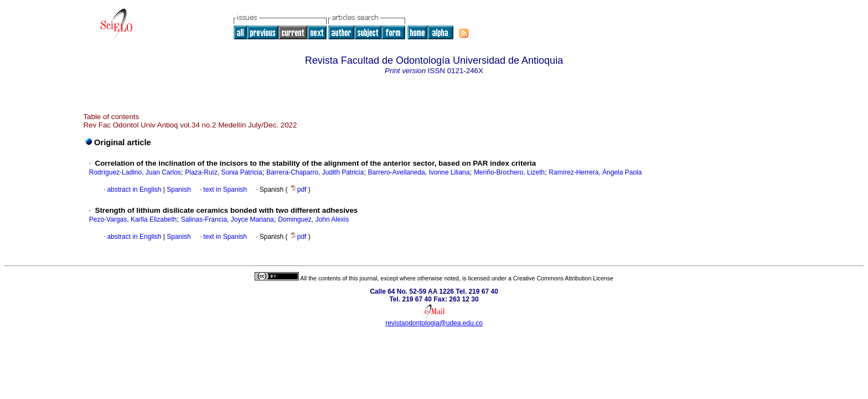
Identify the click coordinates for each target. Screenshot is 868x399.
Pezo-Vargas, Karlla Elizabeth (133, 219)
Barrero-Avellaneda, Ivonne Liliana (419, 172)
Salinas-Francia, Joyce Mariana (228, 219)
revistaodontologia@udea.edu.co (434, 323)
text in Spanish (225, 190)
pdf (299, 190)
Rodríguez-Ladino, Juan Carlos (135, 172)
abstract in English (134, 190)
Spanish (178, 190)
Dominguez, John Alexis (313, 219)
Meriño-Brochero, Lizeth (509, 172)
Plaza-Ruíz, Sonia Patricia (223, 172)
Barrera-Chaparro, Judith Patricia (315, 172)
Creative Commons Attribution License (563, 278)
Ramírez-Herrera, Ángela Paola (595, 172)
